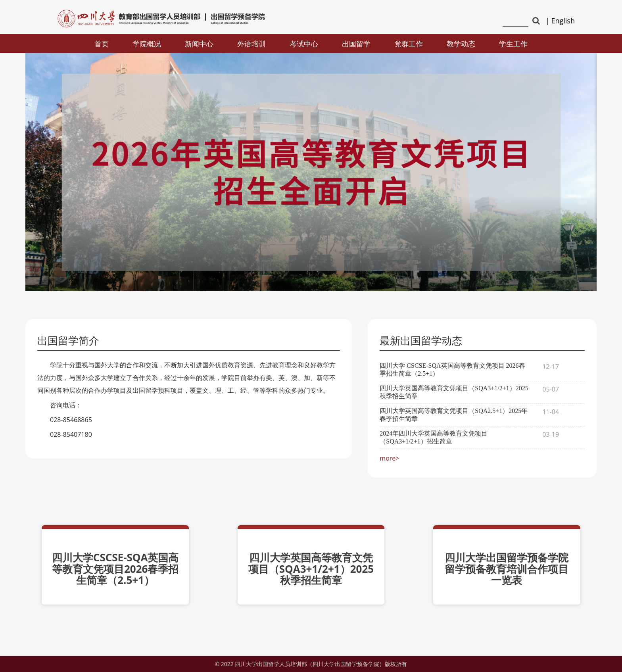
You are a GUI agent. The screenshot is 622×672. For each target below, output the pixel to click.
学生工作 (513, 44)
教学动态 (461, 44)
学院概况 (147, 44)
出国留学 (356, 44)
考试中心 (304, 44)
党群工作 (409, 44)
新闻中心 (199, 44)
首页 (102, 44)
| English (560, 21)
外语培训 (251, 44)
